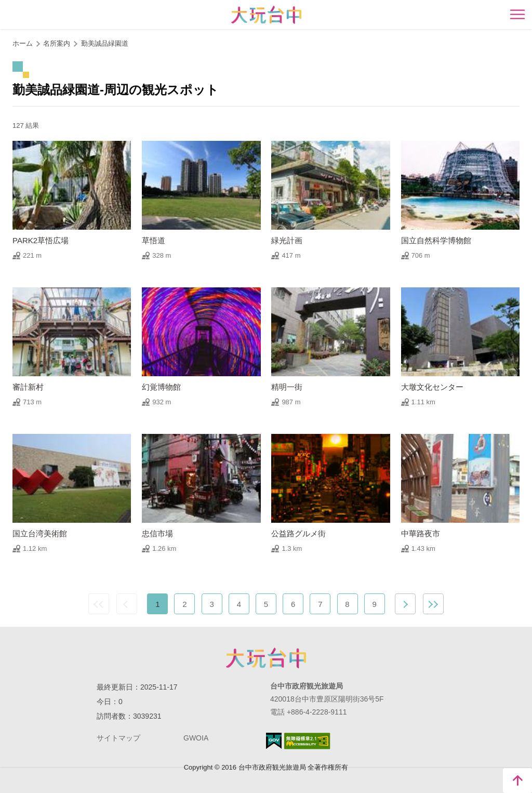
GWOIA (196, 738)
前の (127, 604)
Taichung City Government (266, 658)
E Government (274, 741)
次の (405, 604)
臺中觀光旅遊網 (266, 15)
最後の (433, 604)
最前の (99, 604)
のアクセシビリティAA (307, 741)
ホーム (23, 43)
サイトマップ (118, 738)
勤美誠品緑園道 (105, 43)
